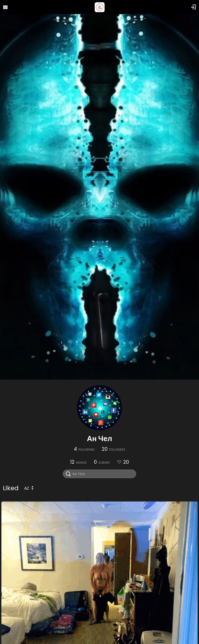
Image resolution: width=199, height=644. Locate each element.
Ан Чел (99, 439)
